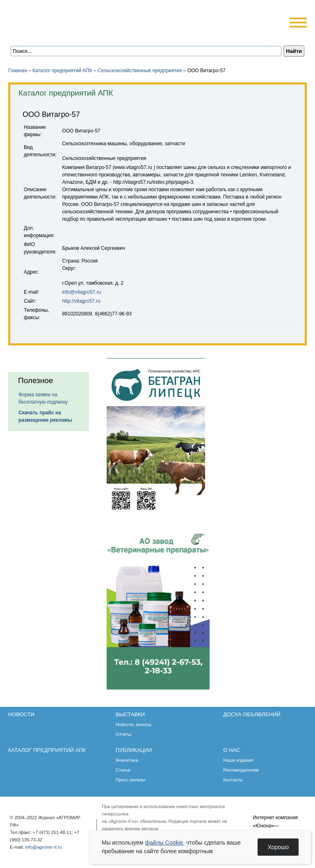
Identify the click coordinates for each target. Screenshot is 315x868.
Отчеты (123, 734)
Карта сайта (68, 34)
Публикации (134, 750)
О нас (232, 750)
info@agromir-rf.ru (43, 847)
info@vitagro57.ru (81, 292)
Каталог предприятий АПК (62, 71)
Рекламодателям (241, 770)
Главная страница (46, 34)
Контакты (233, 780)
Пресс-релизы (130, 780)
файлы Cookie (164, 843)
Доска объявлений (252, 714)
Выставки (130, 714)
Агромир (61, 19)
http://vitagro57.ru (81, 301)
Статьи (123, 770)
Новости (21, 714)
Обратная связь (57, 34)
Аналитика (127, 760)
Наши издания (238, 760)
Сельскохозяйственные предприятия (140, 71)
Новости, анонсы (134, 724)
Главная (18, 71)
